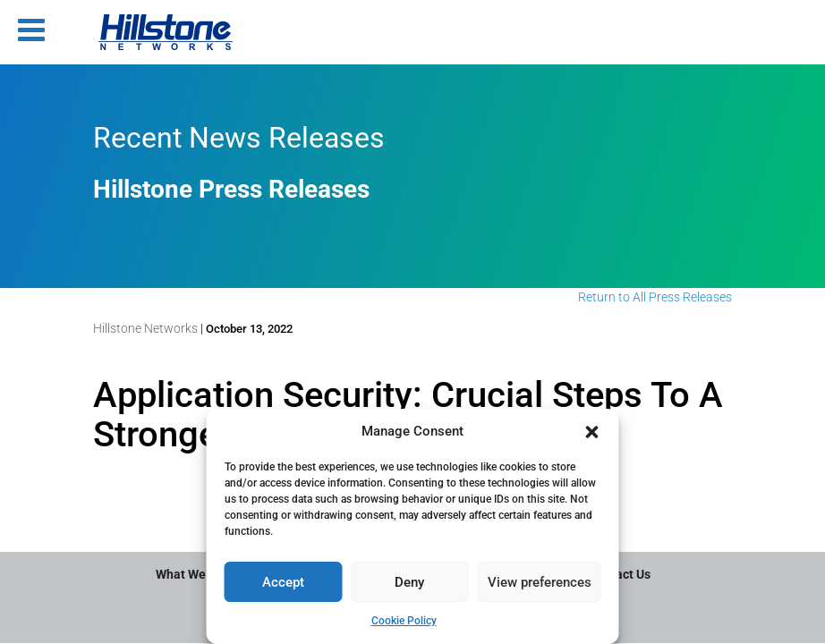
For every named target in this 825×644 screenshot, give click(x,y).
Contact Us (620, 574)
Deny (409, 582)
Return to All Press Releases (655, 297)
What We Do (190, 574)
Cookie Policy (404, 621)
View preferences (540, 582)
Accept (283, 582)
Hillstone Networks (145, 328)
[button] (592, 432)
